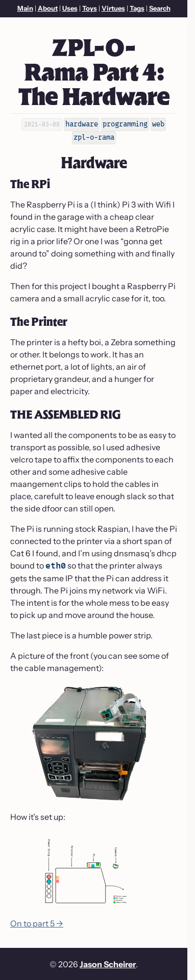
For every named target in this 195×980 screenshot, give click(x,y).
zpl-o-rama (94, 137)
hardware (82, 124)
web (158, 124)
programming (125, 124)
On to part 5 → (37, 923)
